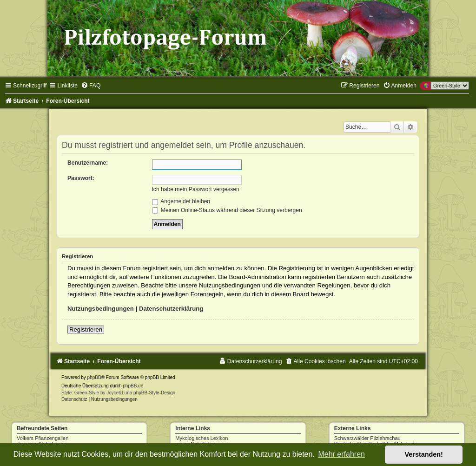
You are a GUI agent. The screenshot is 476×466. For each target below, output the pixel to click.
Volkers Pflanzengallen (43, 438)
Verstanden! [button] (424, 454)
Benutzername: (88, 163)
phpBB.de (133, 386)
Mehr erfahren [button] (341, 454)
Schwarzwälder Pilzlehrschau (367, 438)
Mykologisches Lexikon (202, 438)
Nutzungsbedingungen (101, 309)
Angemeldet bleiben (181, 201)
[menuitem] (91, 86)
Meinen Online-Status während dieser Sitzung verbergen (227, 210)
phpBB (94, 377)
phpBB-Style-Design (154, 393)
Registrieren (86, 330)
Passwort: (81, 178)
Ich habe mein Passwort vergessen (196, 189)
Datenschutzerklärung (171, 309)
